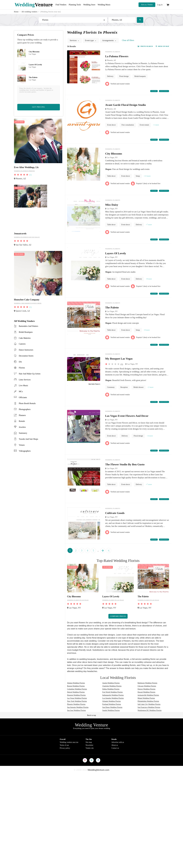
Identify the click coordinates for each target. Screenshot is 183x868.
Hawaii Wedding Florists (146, 710)
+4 (150, 448)
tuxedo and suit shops (28, 439)
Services (75, 40)
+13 (147, 180)
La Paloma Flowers (117, 56)
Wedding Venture (91, 743)
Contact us (115, 766)
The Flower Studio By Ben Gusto (125, 479)
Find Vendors (62, 5)
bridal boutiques (26, 332)
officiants (23, 397)
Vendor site (90, 766)
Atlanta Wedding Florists (76, 701)
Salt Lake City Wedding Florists (149, 722)
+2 (150, 398)
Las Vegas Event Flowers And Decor (127, 428)
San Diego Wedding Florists (112, 725)
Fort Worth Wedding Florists (112, 710)
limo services (25, 380)
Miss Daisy (112, 210)
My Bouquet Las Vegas (119, 369)
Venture (34, 5)
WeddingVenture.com (98, 788)
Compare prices (118, 634)
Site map (89, 760)
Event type (91, 40)
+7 (149, 230)
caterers (22, 344)
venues (22, 445)
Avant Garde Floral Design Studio (126, 107)
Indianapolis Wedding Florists (113, 713)
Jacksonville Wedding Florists (148, 713)
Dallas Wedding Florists (111, 707)
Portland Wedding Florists (112, 722)
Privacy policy (65, 766)
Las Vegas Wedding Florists (77, 716)
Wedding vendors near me (69, 760)
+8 (149, 286)
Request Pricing (158, 92)
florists (22, 368)
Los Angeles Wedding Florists (113, 716)
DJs (20, 362)
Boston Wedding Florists (76, 704)
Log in (160, 5)
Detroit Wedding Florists (76, 710)
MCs (21, 391)
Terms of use (64, 763)
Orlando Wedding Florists (112, 719)
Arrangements (109, 40)
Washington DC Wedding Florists (150, 728)
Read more (136, 92)
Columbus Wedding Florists (77, 707)
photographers (25, 409)
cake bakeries (25, 338)
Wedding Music (111, 5)
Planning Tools (78, 5)
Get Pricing (39, 107)
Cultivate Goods (115, 529)
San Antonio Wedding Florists (78, 725)
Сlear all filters (128, 40)
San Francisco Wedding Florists (149, 725)
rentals (22, 421)
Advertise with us (118, 760)
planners (22, 415)
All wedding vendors (29, 12)
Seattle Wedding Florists (111, 728)
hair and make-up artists (30, 374)
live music (23, 385)
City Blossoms (114, 157)
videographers (25, 451)
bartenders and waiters (28, 326)
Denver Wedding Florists (147, 707)
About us (115, 763)
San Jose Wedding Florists (77, 728)
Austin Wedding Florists (111, 701)
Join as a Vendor (147, 5)
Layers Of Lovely (116, 260)
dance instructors (26, 350)
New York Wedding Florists (77, 719)
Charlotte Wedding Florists (112, 704)
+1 (156, 127)
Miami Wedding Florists (146, 716)
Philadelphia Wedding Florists (148, 719)
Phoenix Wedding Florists (76, 722)
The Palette (112, 316)
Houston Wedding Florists (76, 713)
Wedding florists (113, 52)
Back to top (91, 733)
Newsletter (89, 763)
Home (16, 12)
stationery (23, 433)
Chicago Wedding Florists (147, 704)
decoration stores (26, 356)
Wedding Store (94, 5)
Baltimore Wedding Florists (147, 701)
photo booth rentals (27, 403)
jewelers (22, 427)
